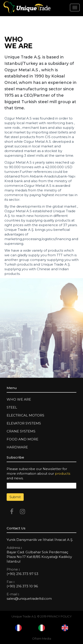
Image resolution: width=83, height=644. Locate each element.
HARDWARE (17, 447)
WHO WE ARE (19, 399)
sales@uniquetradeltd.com (29, 599)
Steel (12, 407)
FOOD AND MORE (22, 439)
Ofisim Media (42, 638)
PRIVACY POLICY (59, 616)
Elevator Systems (24, 423)
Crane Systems (21, 431)
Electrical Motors (25, 415)
